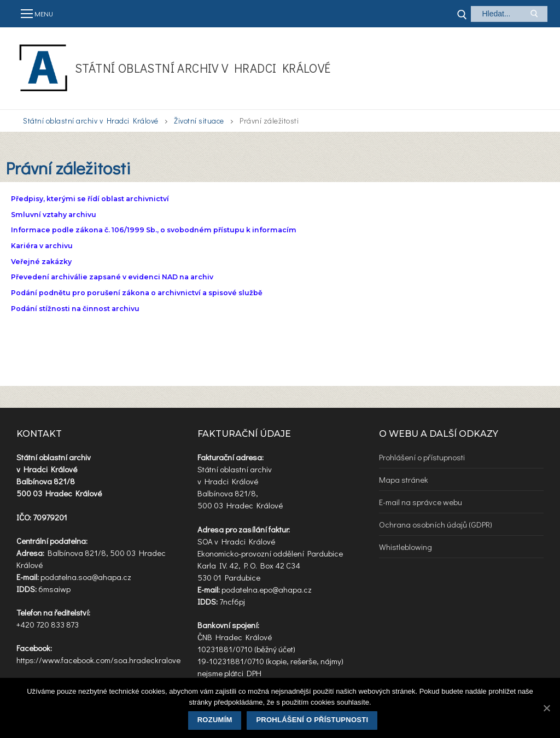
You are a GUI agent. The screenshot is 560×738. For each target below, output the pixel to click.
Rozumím (215, 720)
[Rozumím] (546, 708)
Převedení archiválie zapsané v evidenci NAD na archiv (112, 277)
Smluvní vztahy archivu (54, 215)
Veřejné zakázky (41, 262)
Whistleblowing (406, 547)
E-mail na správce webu (421, 502)
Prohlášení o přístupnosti (422, 457)
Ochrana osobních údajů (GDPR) (436, 524)
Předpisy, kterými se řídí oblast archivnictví (90, 199)
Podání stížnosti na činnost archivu (75, 309)
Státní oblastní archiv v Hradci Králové (203, 68)
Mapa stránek (404, 479)
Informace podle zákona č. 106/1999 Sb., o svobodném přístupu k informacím (154, 230)
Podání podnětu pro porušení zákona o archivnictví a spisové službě (137, 293)
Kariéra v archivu (42, 246)
